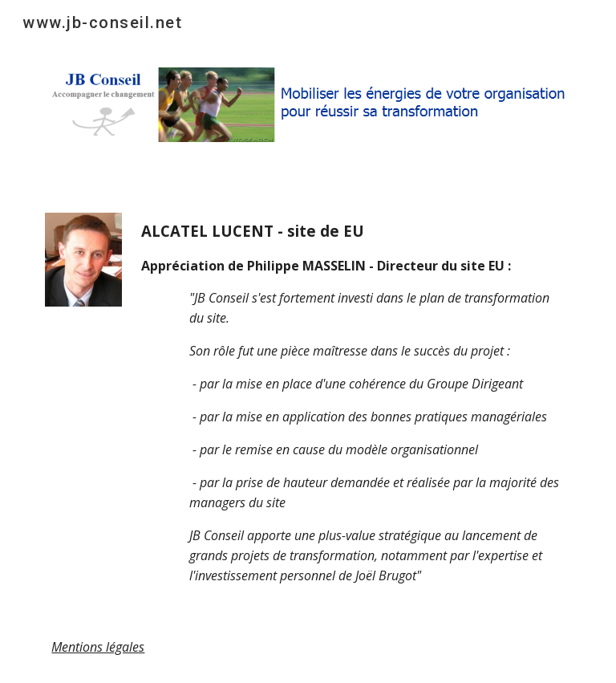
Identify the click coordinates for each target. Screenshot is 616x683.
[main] (353, 402)
